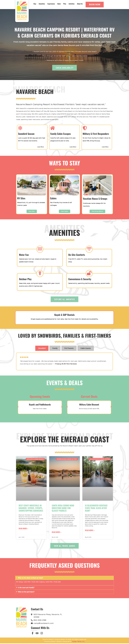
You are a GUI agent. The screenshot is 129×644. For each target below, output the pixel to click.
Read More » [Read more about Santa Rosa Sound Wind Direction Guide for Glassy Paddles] (57, 533)
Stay (35, 4)
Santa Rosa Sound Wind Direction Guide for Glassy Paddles (63, 509)
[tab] (42, 349)
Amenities (42, 4)
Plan (65, 4)
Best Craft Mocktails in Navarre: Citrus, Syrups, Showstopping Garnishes (31, 509)
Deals (59, 4)
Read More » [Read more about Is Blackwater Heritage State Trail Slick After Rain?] (90, 531)
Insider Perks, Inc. (78, 642)
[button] (18, 407)
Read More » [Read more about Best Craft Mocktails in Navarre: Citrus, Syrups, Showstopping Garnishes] (23, 529)
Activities (72, 4)
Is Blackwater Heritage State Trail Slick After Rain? (96, 509)
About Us (80, 4)
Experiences (51, 4)
